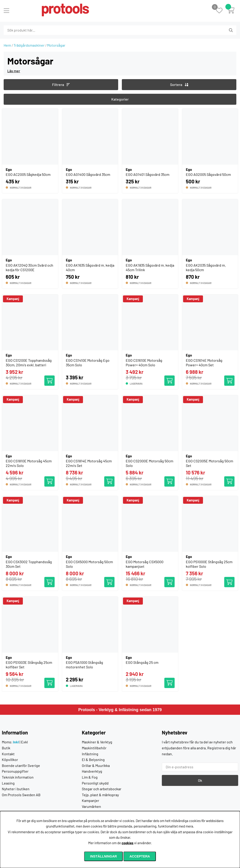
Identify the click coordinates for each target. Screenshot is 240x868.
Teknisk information (18, 777)
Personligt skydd (95, 783)
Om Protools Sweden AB (21, 795)
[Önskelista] (222, 11)
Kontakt (8, 754)
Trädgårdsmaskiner (29, 45)
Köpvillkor (10, 759)
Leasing (8, 783)
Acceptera (140, 856)
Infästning (90, 754)
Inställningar (104, 856)
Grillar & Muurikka (96, 765)
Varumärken (91, 806)
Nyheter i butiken (16, 789)
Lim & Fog (90, 777)
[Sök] (28, 30)
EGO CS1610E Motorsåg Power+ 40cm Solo (144, 363)
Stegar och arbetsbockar (102, 789)
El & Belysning (93, 759)
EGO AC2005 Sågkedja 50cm (28, 174)
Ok (200, 780)
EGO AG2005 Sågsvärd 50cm (208, 174)
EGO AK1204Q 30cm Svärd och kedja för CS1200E (29, 267)
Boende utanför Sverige (21, 765)
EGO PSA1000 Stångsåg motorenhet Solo (84, 665)
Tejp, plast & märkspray (100, 795)
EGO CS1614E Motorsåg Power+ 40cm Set (204, 363)
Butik (6, 748)
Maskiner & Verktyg (97, 742)
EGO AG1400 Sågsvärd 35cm (88, 174)
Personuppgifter (15, 771)
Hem (7, 45)
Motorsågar (56, 45)
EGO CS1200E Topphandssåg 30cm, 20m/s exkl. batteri (29, 363)
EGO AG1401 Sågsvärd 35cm (148, 174)
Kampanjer (91, 800)
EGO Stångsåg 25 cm (142, 662)
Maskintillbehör (94, 748)
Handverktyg (92, 771)
